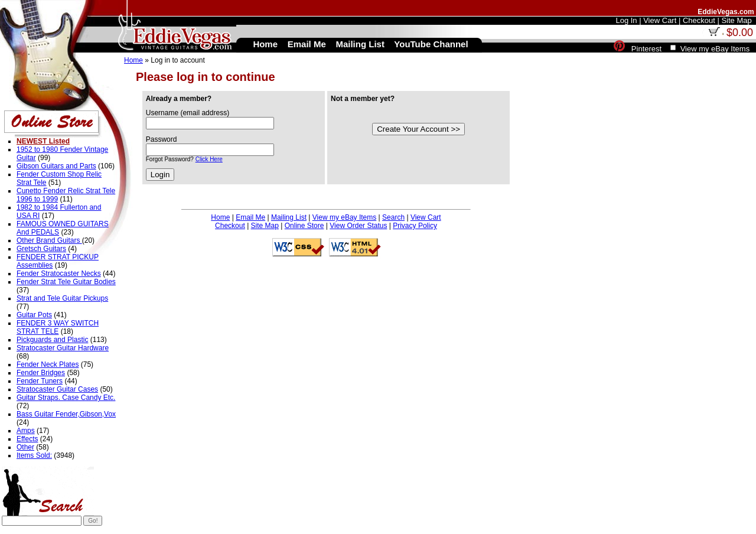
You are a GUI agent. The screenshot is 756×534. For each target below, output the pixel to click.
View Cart (426, 217)
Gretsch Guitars (41, 249)
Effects (27, 439)
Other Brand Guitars (49, 240)
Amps (26, 431)
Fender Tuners (40, 381)
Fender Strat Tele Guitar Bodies (66, 282)
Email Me (250, 217)
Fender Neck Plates (48, 364)
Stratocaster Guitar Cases (57, 389)
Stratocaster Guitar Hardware (63, 348)
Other (25, 447)
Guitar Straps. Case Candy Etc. (66, 398)
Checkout (230, 226)
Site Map (265, 226)
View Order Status (358, 226)
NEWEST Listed (43, 141)
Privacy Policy (415, 226)
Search (393, 217)
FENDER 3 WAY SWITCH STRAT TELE (58, 327)
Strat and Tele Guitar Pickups (62, 298)
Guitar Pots (34, 315)
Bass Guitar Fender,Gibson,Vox (66, 414)
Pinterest (646, 49)
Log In (626, 20)
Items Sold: (34, 455)
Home (133, 60)
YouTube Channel (431, 44)
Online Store (304, 226)
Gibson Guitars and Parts (56, 166)
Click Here (209, 159)
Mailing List (289, 217)
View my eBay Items (344, 217)
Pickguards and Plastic (52, 340)
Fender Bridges (41, 373)
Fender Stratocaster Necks (59, 273)
